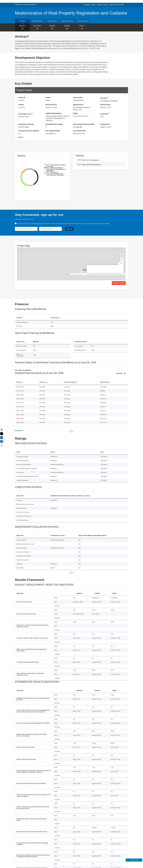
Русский (117, 5)
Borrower (104, 98)
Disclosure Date (51, 105)
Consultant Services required (29, 131)
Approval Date (78, 105)
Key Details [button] (37, 28)
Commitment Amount (26, 124)
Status (48, 97)
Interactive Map (119, 283)
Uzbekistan (22, 107)
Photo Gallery (83, 21)
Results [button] (82, 28)
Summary (22, 21)
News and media (67, 21)
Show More (94, 48)
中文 (122, 5)
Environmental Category (54, 124)
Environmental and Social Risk (84, 124)
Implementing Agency (54, 113)
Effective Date (106, 105)
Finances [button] (52, 28)
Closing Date (105, 124)
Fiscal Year (105, 114)
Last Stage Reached (53, 131)
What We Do (19, 5)
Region (75, 113)
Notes (20, 137)
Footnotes (19, 430)
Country (21, 105)
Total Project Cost (25, 114)
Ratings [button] (67, 28)
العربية (111, 5)
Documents (52, 21)
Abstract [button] (22, 28)
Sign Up (69, 229)
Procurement (37, 21)
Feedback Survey (134, 860)
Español (99, 5)
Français (105, 5)
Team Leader (78, 97)
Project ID (22, 97)
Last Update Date (79, 131)
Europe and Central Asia (81, 116)
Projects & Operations (30, 5)
